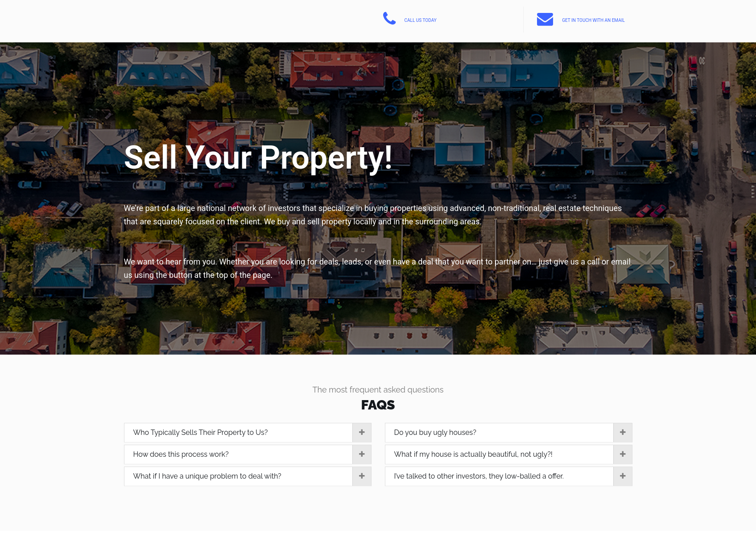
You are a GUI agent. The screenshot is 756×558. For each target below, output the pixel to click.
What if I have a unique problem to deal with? (252, 476)
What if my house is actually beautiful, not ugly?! (513, 455)
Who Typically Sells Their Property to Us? (252, 433)
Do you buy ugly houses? (513, 433)
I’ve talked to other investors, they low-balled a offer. (513, 476)
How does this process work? (252, 455)
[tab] (248, 433)
